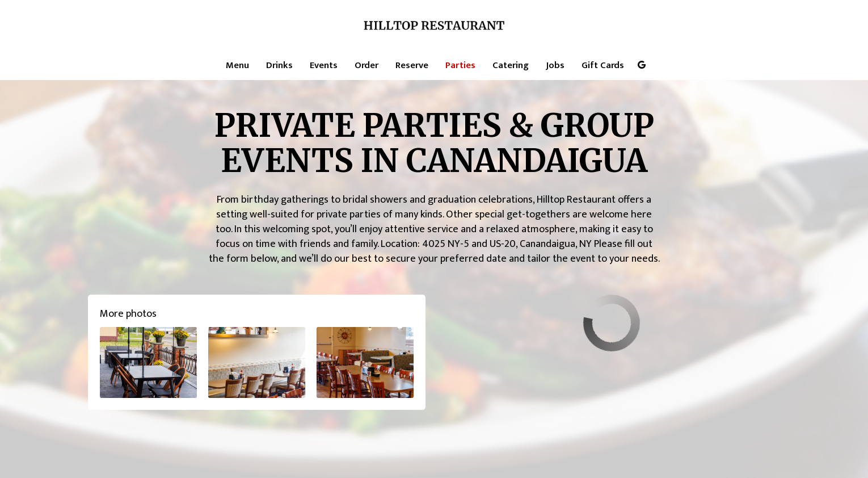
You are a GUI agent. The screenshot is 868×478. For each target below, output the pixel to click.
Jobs (555, 65)
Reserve (412, 65)
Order (366, 65)
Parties (460, 65)
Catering (511, 65)
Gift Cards (603, 65)
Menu (237, 65)
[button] (148, 362)
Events (324, 65)
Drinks (279, 65)
